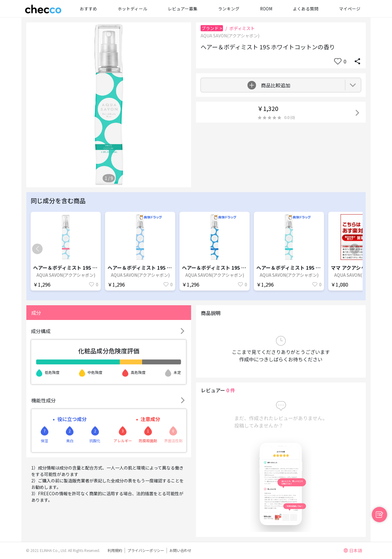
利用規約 (115, 550)
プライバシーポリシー (146, 550)
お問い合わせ (180, 550)
